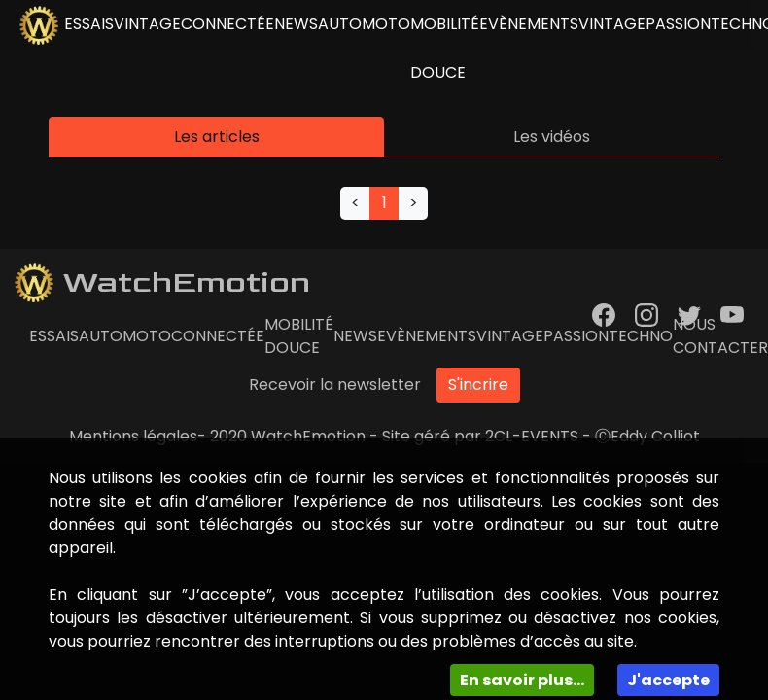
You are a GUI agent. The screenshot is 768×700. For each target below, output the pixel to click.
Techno (641, 336)
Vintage (612, 24)
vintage (147, 24)
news (296, 24)
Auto (340, 24)
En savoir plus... (522, 680)
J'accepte (668, 680)
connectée (227, 24)
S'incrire (478, 385)
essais (89, 24)
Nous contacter (720, 336)
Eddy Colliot (655, 436)
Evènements (529, 24)
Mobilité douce (445, 48)
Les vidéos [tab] (552, 137)
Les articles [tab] (217, 137)
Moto (386, 24)
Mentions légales (133, 436)
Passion (678, 24)
